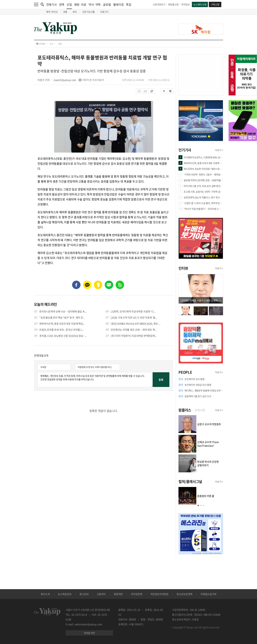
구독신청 (215, 4)
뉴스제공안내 (65, 594)
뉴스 (52, 44)
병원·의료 (80, 4)
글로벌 (107, 4)
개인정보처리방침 (159, 594)
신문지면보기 (159, 4)
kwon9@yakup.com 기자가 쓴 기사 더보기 (79, 80)
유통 (65, 12)
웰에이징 (118, 4)
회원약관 (118, 594)
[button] (198, 505)
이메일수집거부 (208, 594)
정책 (62, 4)
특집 (129, 4)
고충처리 (101, 594)
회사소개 (45, 594)
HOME (41, 44)
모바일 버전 (89, 633)
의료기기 (104, 12)
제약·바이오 (52, 12)
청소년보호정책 (184, 594)
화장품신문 (173, 4)
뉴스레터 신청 (200, 4)
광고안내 (84, 594)
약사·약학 (95, 4)
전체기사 (51, 4)
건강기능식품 (89, 12)
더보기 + (219, 150)
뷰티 (75, 12)
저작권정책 (137, 594)
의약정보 (185, 4)
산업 (69, 6)
